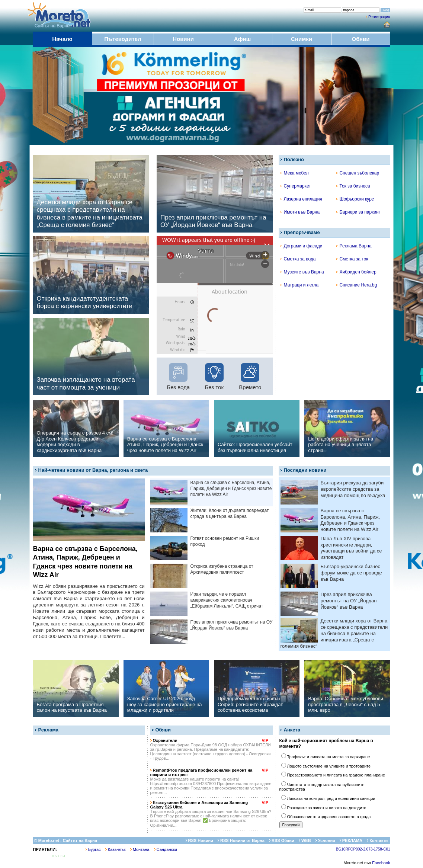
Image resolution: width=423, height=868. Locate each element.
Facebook (381, 863)
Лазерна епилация (301, 199)
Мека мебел (295, 173)
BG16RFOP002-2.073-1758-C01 (363, 849)
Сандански (166, 849)
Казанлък (116, 849)
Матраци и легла (300, 285)
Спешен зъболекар (358, 173)
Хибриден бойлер (356, 272)
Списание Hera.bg (357, 285)
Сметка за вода (298, 259)
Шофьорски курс (355, 199)
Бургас (93, 849)
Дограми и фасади (302, 246)
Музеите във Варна (302, 272)
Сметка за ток (352, 259)
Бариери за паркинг (358, 212)
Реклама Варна (354, 246)
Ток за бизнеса (353, 186)
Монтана (140, 849)
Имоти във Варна (300, 212)
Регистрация (379, 17)
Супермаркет (296, 186)
